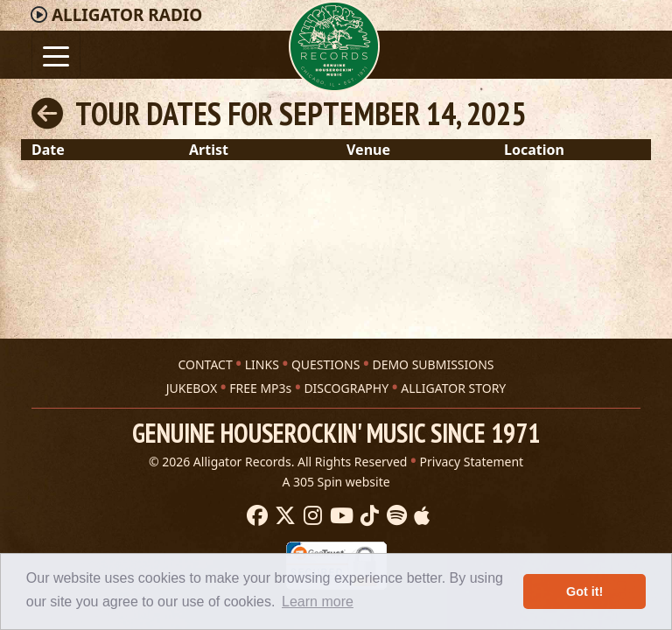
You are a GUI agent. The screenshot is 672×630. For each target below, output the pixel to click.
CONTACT (205, 364)
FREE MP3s (260, 388)
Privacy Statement (472, 462)
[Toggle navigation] (56, 55)
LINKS (262, 364)
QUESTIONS (325, 364)
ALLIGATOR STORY (453, 388)
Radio (127, 15)
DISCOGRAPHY (346, 388)
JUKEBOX (192, 388)
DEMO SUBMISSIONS (433, 364)
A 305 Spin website (336, 482)
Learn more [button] (318, 602)
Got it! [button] (584, 591)
